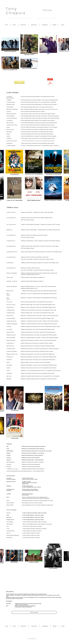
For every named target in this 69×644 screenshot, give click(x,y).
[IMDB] (19, 82)
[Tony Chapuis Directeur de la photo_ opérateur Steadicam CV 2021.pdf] (50, 82)
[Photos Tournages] (34, 612)
